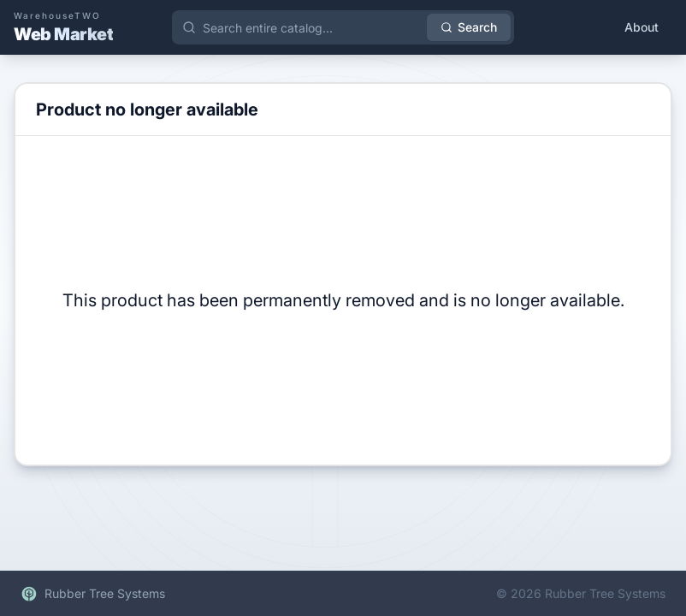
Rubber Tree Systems (93, 594)
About (642, 27)
